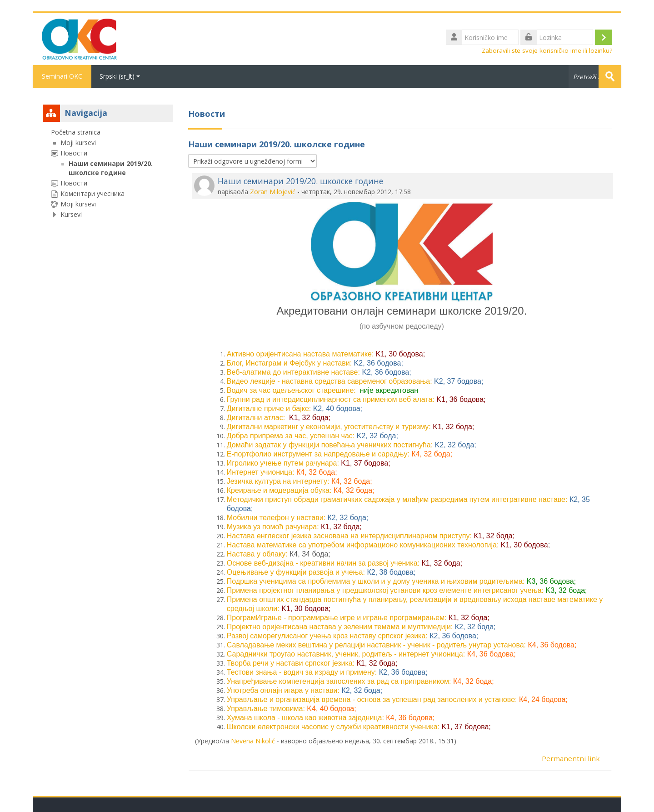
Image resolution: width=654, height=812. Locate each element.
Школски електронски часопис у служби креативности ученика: (333, 727)
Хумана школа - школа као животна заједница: (305, 718)
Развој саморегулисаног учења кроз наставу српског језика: (327, 636)
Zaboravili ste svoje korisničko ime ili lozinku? (547, 50)
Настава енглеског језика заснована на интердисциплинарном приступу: (349, 536)
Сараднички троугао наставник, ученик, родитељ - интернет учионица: (346, 654)
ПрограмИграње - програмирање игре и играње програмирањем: (337, 618)
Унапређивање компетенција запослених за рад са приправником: (339, 681)
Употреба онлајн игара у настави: (283, 690)
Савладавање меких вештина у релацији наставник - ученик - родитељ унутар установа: (376, 645)
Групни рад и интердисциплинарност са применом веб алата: (331, 399)
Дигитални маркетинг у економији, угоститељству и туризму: (329, 427)
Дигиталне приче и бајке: (269, 409)
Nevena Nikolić (253, 741)
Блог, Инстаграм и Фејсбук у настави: (289, 363)
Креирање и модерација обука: (279, 490)
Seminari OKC (62, 76)
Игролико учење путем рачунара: (283, 463)
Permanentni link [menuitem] (571, 758)
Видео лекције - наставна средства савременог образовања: (329, 381)
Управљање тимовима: (266, 709)
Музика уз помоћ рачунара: (273, 527)
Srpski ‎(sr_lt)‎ (120, 76)
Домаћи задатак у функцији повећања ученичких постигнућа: (330, 445)
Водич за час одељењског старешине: (291, 390)
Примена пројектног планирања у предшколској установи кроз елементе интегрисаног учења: (385, 590)
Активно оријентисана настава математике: (300, 354)
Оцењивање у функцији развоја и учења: (296, 572)
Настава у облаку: (257, 554)
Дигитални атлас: (256, 418)
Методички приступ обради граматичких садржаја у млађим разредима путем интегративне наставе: (397, 499)
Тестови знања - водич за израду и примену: (302, 672)
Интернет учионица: (261, 472)
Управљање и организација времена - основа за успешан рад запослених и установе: (372, 699)
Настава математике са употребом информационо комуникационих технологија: (363, 545)
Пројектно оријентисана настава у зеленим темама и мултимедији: (340, 627)
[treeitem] (108, 173)
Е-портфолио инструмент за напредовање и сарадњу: (318, 454)
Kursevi (71, 214)
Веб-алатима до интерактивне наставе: (293, 372)
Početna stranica (76, 132)
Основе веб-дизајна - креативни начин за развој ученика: (323, 563)
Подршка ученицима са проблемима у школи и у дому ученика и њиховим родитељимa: (376, 581)
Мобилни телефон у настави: (276, 518)
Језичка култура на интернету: (278, 481)
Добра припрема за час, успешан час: (291, 436)
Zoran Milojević (273, 192)
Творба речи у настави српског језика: (291, 663)
